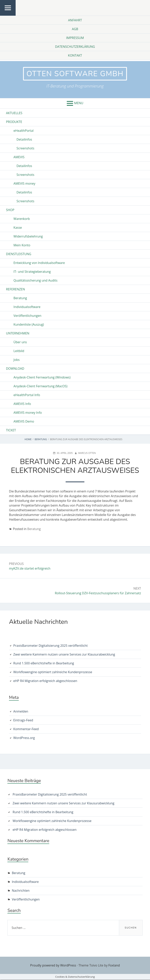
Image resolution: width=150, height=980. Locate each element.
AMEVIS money (24, 184)
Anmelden (21, 711)
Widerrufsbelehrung (28, 237)
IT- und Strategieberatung (32, 272)
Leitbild (19, 351)
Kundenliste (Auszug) (29, 325)
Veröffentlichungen (27, 316)
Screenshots (25, 148)
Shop (10, 210)
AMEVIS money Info (28, 413)
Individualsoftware (27, 307)
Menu (79, 103)
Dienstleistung (19, 254)
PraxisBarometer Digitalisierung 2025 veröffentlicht (50, 646)
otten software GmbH (75, 74)
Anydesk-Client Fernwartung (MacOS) (40, 386)
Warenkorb (22, 219)
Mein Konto (22, 245)
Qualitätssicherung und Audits (35, 281)
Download (15, 369)
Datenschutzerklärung (75, 47)
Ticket (11, 430)
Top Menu (8, 15)
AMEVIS (19, 157)
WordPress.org (24, 738)
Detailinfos (24, 140)
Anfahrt (75, 20)
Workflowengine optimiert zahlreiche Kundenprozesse (53, 672)
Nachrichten (21, 891)
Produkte (14, 122)
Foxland (114, 966)
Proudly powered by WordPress (53, 966)
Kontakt (75, 55)
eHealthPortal (24, 131)
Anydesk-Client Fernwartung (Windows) (42, 378)
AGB (75, 29)
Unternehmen (18, 333)
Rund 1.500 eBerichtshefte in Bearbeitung (44, 663)
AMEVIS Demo (24, 422)
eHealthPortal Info (27, 395)
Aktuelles (14, 113)
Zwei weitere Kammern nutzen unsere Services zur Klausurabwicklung (64, 655)
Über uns (20, 342)
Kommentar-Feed (26, 729)
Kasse (18, 228)
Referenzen (16, 289)
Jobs (17, 360)
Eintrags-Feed (23, 720)
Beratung (20, 298)
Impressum (75, 38)
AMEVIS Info (22, 404)
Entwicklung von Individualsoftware (39, 263)
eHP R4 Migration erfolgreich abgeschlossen (45, 681)
